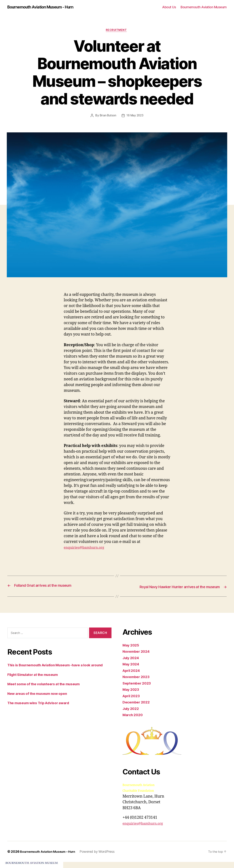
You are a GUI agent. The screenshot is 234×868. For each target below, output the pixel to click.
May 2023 (132, 695)
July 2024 (132, 664)
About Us (169, 7)
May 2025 (132, 651)
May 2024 (132, 670)
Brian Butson (108, 117)
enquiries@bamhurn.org (87, 549)
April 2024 (132, 676)
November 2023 (137, 683)
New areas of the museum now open (41, 705)
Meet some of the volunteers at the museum (48, 696)
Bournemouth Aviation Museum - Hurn (45, 7)
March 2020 (134, 721)
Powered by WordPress (102, 858)
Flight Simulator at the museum (36, 686)
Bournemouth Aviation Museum (204, 7)
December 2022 (137, 708)
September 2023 (138, 689)
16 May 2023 (135, 117)
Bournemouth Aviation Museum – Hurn (50, 858)
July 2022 (132, 714)
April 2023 (132, 702)
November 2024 (137, 657)
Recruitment (117, 31)
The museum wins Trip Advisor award (42, 715)
